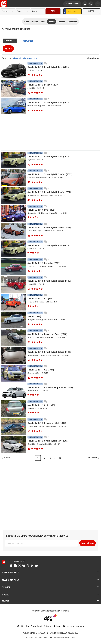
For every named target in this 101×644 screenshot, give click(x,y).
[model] (23, 11)
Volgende (93, 458)
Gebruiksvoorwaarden (73, 626)
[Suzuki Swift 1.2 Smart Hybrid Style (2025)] (50, 70)
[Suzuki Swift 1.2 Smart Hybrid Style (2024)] (50, 106)
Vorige (7, 458)
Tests (43, 22)
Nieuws (35, 22)
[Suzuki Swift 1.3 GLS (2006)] (50, 409)
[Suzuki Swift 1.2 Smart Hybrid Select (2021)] (50, 355)
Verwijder (28, 41)
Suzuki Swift (8, 41)
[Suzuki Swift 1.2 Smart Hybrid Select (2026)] (50, 284)
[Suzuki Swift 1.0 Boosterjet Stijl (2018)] (50, 426)
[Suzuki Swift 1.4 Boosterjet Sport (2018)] (50, 338)
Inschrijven (88, 543)
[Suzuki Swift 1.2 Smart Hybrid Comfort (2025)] (50, 178)
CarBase (62, 22)
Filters (8, 49)
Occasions (72, 22)
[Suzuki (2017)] (50, 320)
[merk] (8, 11)
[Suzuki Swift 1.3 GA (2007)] (50, 373)
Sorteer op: (7, 58)
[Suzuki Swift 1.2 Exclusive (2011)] (50, 267)
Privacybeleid (37, 626)
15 (60, 458)
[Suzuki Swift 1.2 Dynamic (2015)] (50, 88)
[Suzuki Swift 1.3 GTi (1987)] (50, 302)
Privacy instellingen (53, 626)
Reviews (52, 22)
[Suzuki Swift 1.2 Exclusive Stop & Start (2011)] (50, 391)
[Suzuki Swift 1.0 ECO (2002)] (50, 213)
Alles (26, 22)
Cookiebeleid (23, 626)
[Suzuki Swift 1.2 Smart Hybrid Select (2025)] (50, 231)
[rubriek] (38, 11)
